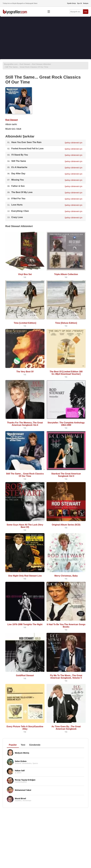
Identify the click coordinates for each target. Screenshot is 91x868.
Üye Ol (79, 3)
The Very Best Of (25, 372)
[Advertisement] (46, 38)
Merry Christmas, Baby (66, 576)
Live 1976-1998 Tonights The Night (25, 624)
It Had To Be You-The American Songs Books (66, 626)
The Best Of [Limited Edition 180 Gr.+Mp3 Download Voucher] (66, 373)
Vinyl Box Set (25, 274)
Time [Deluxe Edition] (66, 323)
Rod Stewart (12, 120)
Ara (86, 12)
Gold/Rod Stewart (25, 675)
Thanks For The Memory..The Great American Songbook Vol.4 (25, 424)
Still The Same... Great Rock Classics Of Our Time (25, 475)
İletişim (86, 3)
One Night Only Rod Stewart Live (25, 576)
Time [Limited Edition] (25, 323)
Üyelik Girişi (71, 3)
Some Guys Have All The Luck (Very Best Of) (25, 526)
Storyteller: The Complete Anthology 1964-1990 (66, 424)
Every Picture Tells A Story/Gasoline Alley (25, 728)
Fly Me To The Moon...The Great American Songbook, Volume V (66, 677)
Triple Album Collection (66, 274)
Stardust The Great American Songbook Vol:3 (66, 475)
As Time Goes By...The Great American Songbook (66, 728)
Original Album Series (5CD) (66, 525)
